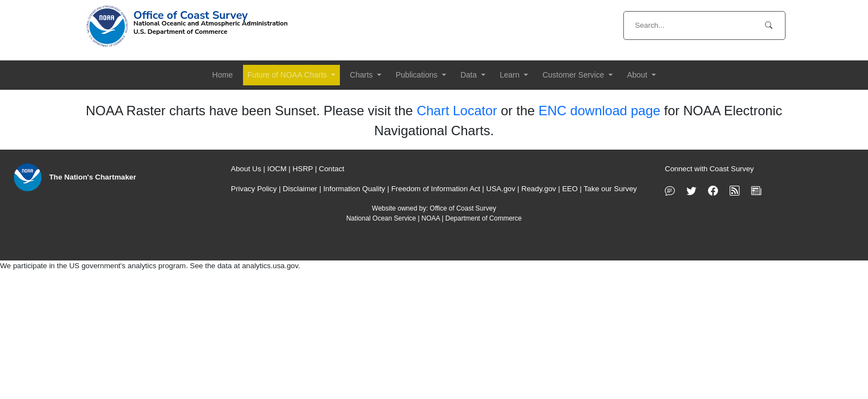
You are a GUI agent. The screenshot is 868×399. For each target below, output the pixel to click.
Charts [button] (362, 75)
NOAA (430, 218)
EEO (570, 189)
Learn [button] (511, 75)
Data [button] (470, 75)
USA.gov (501, 189)
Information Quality (354, 189)
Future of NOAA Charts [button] (288, 75)
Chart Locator (457, 111)
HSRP (303, 169)
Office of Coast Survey (463, 208)
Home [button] (222, 75)
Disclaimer (300, 189)
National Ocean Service (381, 218)
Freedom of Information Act (436, 189)
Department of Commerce (483, 218)
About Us (246, 169)
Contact (332, 169)
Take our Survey (610, 189)
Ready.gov (539, 189)
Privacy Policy (254, 189)
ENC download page (600, 111)
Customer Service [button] (574, 75)
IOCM (277, 169)
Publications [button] (418, 75)
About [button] (638, 75)
